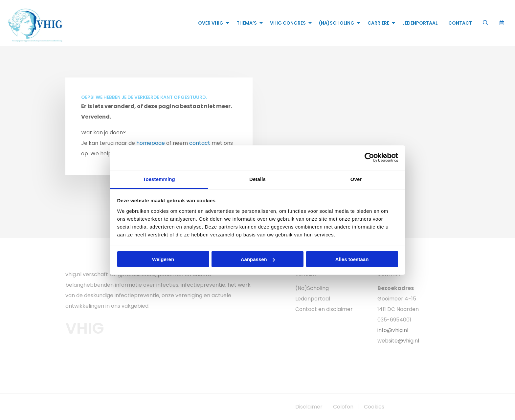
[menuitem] (212, 23)
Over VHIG (211, 23)
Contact (460, 23)
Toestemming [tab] (159, 179)
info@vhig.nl (393, 330)
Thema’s (247, 23)
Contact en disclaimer (324, 309)
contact (200, 143)
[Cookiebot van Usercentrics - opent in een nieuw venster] (369, 158)
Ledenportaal (420, 23)
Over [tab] (356, 179)
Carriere (378, 23)
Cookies (374, 407)
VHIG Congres (288, 23)
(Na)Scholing (337, 23)
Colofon (343, 407)
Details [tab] (257, 179)
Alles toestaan (352, 259)
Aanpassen (258, 259)
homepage (151, 143)
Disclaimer (309, 407)
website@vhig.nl (398, 341)
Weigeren (163, 259)
